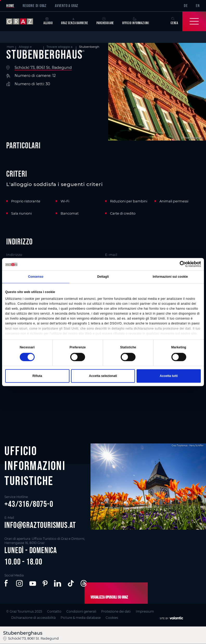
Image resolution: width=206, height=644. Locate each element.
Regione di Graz (35, 5)
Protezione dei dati (116, 611)
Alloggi (48, 21)
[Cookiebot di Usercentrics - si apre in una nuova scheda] (178, 264)
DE (186, 5)
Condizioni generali (81, 611)
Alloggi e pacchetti (26, 49)
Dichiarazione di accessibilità (33, 618)
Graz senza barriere (75, 21)
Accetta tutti (169, 376)
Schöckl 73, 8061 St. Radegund (43, 68)
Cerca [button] (174, 21)
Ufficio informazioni (136, 21)
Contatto (54, 611)
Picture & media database (81, 618)
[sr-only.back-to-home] (23, 21)
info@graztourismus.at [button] (40, 525)
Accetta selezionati (103, 376)
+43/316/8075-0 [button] (29, 504)
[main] (103, 228)
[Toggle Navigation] (194, 21)
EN (198, 5)
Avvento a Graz (67, 5)
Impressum (145, 611)
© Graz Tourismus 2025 (24, 611)
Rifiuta (37, 376)
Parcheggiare (105, 21)
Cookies (112, 618)
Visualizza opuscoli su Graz (109, 597)
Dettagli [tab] (103, 277)
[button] (7, 583)
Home (10, 5)
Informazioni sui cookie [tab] (170, 277)
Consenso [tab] (36, 277)
